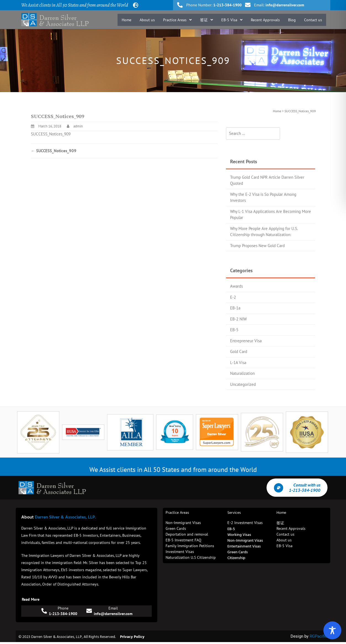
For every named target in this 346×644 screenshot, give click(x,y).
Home (127, 20)
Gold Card (239, 352)
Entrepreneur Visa (246, 341)
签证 (207, 20)
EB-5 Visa (232, 20)
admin (78, 126)
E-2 (233, 297)
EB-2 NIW (238, 319)
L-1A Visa (238, 363)
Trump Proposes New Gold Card (257, 246)
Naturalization (242, 373)
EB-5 (234, 330)
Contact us (313, 20)
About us (147, 20)
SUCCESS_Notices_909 (51, 134)
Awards (236, 286)
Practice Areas (177, 20)
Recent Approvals (265, 20)
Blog (292, 20)
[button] (177, 20)
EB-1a (235, 308)
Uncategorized (243, 384)
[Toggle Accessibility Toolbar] (332, 630)
